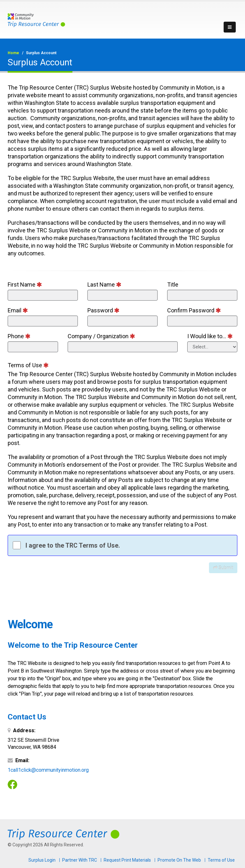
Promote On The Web (179, 860)
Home (13, 53)
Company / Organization (101, 336)
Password (104, 310)
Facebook (12, 784)
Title (173, 284)
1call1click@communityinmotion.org (48, 770)
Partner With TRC (80, 860)
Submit (223, 568)
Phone (19, 336)
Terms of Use (28, 365)
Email (18, 310)
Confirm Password (194, 310)
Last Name (104, 284)
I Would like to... (210, 336)
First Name (25, 284)
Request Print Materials (127, 860)
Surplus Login (42, 860)
